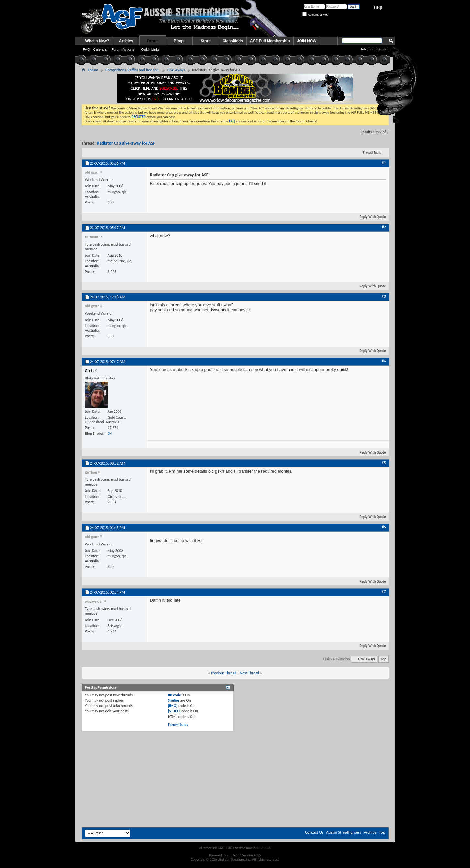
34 (110, 434)
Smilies (174, 700)
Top (384, 659)
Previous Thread (224, 673)
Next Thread (249, 673)
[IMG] (173, 706)
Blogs (179, 41)
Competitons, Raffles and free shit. (133, 70)
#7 (384, 592)
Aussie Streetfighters (344, 832)
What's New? (97, 41)
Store (206, 41)
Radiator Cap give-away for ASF (126, 143)
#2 (384, 227)
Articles (126, 41)
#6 (384, 527)
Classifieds (233, 41)
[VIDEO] (174, 711)
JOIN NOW (307, 41)
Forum (153, 41)
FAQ (87, 49)
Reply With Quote (370, 217)
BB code (174, 695)
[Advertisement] (235, 750)
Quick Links (150, 49)
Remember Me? (315, 15)
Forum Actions (123, 49)
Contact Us (314, 832)
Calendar (101, 49)
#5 (384, 463)
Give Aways (176, 70)
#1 (384, 163)
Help (378, 7)
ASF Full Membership (270, 41)
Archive (370, 832)
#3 (384, 296)
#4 (384, 361)
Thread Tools (372, 153)
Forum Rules (178, 725)
